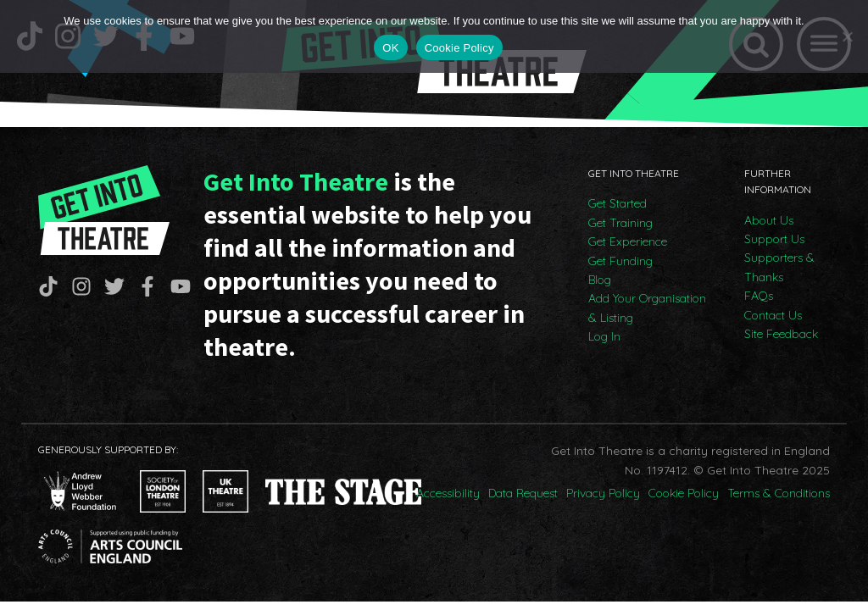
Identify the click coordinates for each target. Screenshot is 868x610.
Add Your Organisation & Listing (647, 308)
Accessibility (448, 493)
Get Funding (620, 261)
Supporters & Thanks (779, 267)
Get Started (618, 203)
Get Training (620, 223)
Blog (600, 280)
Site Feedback (781, 334)
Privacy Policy (603, 493)
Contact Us (773, 315)
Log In (604, 336)
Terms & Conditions (779, 493)
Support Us (774, 239)
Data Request (523, 493)
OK (390, 48)
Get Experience (628, 241)
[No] (847, 36)
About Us (769, 220)
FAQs (759, 296)
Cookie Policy (684, 493)
